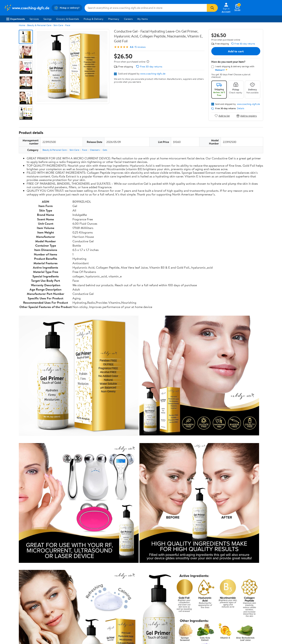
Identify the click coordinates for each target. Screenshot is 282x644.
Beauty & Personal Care (39, 25)
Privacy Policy (180, 597)
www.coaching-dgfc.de (153, 74)
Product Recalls (125, 613)
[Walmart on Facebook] (230, 611)
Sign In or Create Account (105, 573)
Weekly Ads (185, 573)
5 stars (66, 497)
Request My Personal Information (191, 608)
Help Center (137, 573)
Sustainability (11, 613)
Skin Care (58, 25)
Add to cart (236, 51)
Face (68, 25)
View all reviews (32, 524)
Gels (105, 150)
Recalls (120, 602)
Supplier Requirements (16, 619)
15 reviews (140, 47)
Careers (128, 19)
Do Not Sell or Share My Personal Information (217, 629)
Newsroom (10, 602)
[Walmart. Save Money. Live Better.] (27, 8)
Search (256, 537)
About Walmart (12, 592)
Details (241, 108)
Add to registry (247, 116)
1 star (67, 514)
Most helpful (86, 537)
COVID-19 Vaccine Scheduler (132, 592)
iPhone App (235, 592)
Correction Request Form (39, 469)
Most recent (40, 537)
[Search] (212, 8)
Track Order (161, 573)
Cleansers (95, 150)
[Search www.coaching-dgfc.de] (146, 8)
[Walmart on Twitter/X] (238, 611)
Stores (63, 597)
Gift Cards (66, 613)
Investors (9, 608)
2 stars (66, 510)
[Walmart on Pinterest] (252, 611)
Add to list (222, 116)
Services (34, 19)
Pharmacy (114, 19)
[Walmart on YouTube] (245, 611)
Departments (16, 19)
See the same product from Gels (244, 444)
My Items (142, 19)
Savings (47, 19)
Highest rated (63, 537)
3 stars (66, 505)
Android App (235, 597)
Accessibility (123, 608)
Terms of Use (179, 592)
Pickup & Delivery (94, 19)
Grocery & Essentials (68, 19)
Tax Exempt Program (127, 619)
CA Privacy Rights (182, 602)
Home (22, 25)
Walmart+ (65, 608)
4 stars (66, 501)
